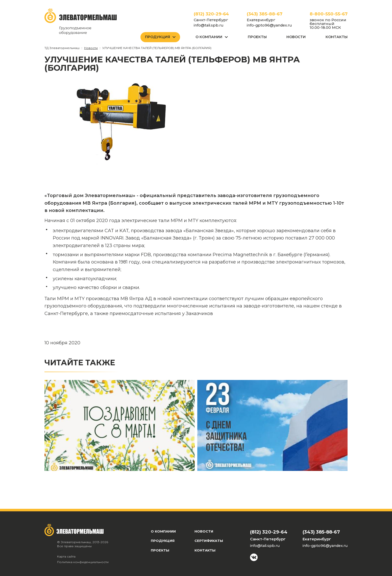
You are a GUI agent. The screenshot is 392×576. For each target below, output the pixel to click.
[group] (120, 121)
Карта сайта (66, 556)
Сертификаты (209, 541)
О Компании (209, 37)
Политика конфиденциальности (83, 562)
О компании (163, 531)
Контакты (337, 37)
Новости (296, 37)
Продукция (157, 37)
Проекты (257, 37)
